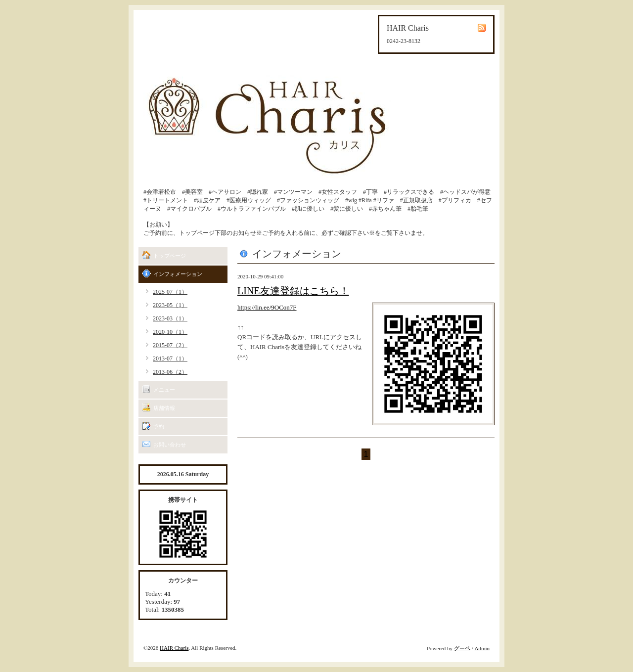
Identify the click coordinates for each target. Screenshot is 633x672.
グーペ (462, 648)
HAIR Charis (174, 648)
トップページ (170, 256)
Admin (482, 648)
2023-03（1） (170, 318)
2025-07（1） (170, 292)
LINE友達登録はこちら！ (293, 291)
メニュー (164, 390)
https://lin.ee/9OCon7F (267, 307)
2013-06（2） (170, 372)
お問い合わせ (170, 445)
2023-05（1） (170, 305)
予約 (159, 426)
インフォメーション (178, 274)
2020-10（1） (170, 332)
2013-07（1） (170, 358)
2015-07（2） (170, 345)
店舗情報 (164, 408)
